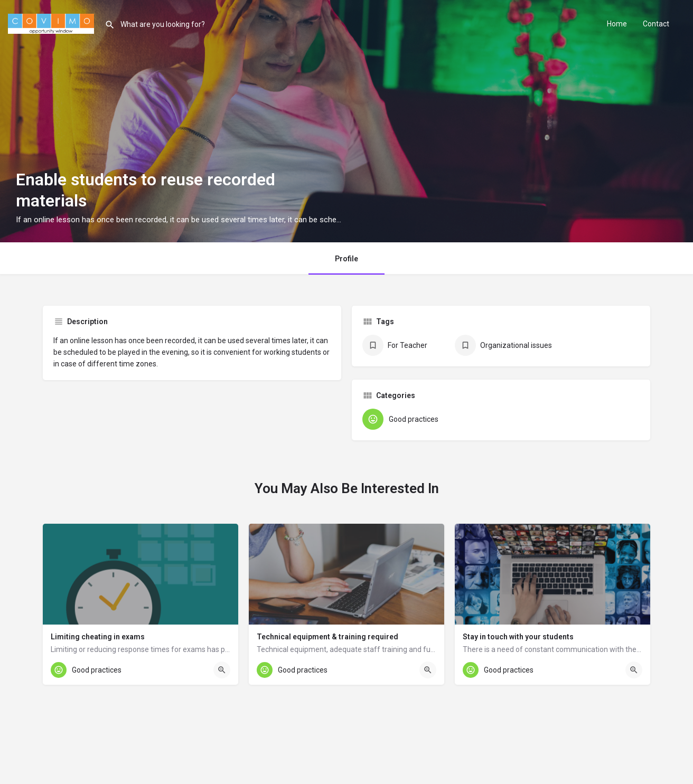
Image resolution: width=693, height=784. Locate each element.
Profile (346, 259)
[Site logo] (52, 23)
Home (617, 24)
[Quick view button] (222, 670)
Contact (656, 24)
